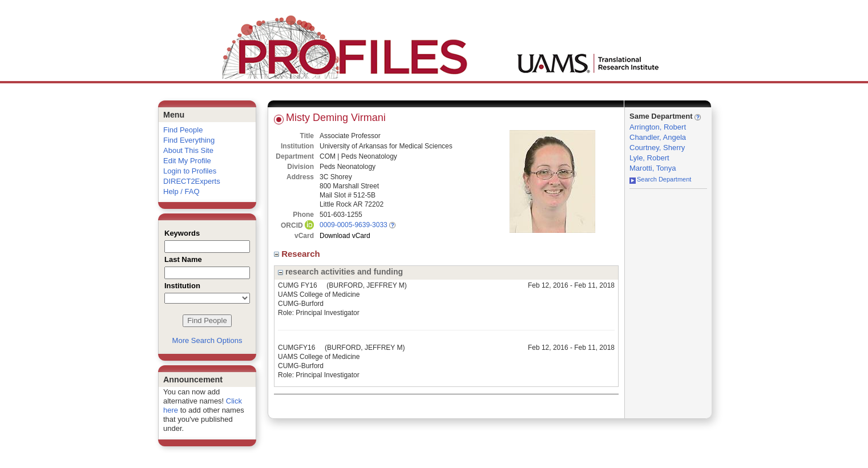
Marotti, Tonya (653, 168)
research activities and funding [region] (340, 272)
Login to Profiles (190, 171)
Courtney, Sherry (657, 148)
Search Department (660, 179)
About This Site (188, 150)
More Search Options (207, 340)
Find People (183, 130)
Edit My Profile (187, 161)
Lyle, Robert (649, 158)
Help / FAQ (181, 191)
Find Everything (189, 140)
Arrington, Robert (658, 127)
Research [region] (298, 254)
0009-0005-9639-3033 (354, 225)
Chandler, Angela (658, 137)
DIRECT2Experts (192, 181)
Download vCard (345, 236)
